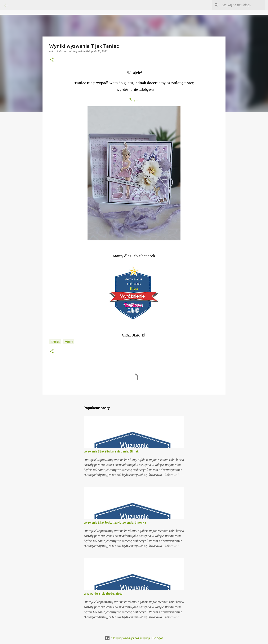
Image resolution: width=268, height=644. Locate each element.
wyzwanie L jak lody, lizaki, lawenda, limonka (115, 523)
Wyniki (69, 342)
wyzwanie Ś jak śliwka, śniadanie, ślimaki (112, 451)
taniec (55, 342)
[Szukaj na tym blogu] (243, 5)
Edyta (134, 100)
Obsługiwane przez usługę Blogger (134, 638)
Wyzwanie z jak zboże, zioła (103, 594)
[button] (52, 60)
